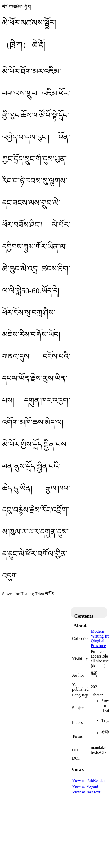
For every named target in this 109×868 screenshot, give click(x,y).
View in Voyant (85, 786)
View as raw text (86, 792)
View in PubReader (88, 780)
